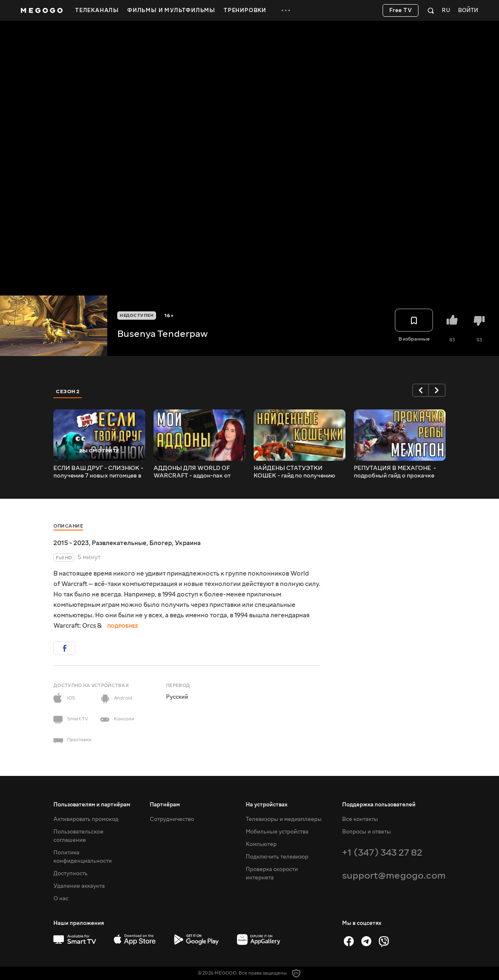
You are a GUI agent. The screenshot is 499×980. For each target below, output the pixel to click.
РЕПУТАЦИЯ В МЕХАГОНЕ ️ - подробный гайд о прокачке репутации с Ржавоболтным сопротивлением (395, 472)
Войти (468, 11)
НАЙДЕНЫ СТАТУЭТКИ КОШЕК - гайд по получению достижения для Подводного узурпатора (295, 472)
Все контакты (360, 819)
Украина (188, 543)
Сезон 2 (68, 391)
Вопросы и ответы (367, 832)
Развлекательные (119, 543)
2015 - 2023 (71, 543)
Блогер (161, 543)
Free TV (401, 10)
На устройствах (267, 805)
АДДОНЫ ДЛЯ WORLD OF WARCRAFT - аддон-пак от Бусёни (192, 472)
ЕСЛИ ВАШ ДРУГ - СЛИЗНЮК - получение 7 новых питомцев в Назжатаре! (98, 472)
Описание (68, 526)
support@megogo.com (394, 875)
